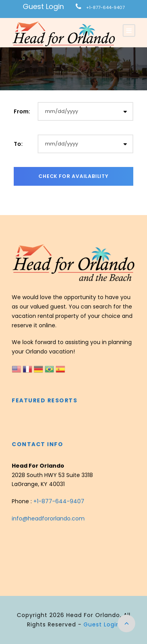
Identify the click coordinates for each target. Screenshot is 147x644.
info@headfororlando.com (48, 518)
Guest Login (43, 6)
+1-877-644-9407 (105, 7)
